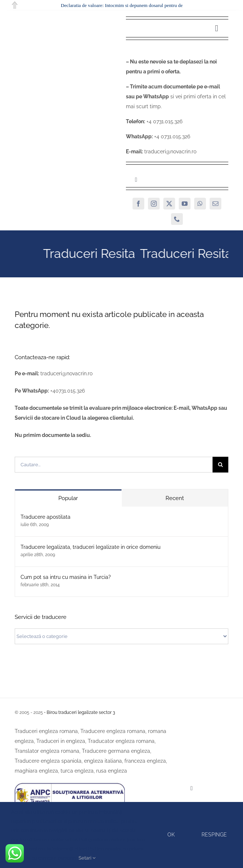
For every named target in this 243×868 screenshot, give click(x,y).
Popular (68, 498)
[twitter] (169, 204)
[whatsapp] (200, 204)
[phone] (177, 219)
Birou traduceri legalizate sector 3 (81, 712)
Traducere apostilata (46, 517)
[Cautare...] (114, 465)
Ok (171, 835)
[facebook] (138, 204)
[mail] (215, 204)
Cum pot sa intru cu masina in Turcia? (66, 577)
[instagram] (154, 204)
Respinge (214, 835)
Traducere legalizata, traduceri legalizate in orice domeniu (90, 547)
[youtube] (185, 204)
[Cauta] (220, 465)
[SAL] (70, 784)
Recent (175, 498)
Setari (87, 858)
